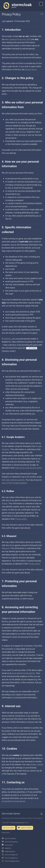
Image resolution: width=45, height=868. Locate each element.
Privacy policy (21, 519)
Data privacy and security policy (28, 468)
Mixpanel (6, 549)
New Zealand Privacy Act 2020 (18, 39)
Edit (42, 14)
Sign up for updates (9, 828)
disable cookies (37, 765)
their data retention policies (13, 480)
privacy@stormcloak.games (23, 673)
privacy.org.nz (31, 70)
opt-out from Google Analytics (14, 483)
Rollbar (5, 504)
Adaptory (8, 339)
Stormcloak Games (18, 6)
